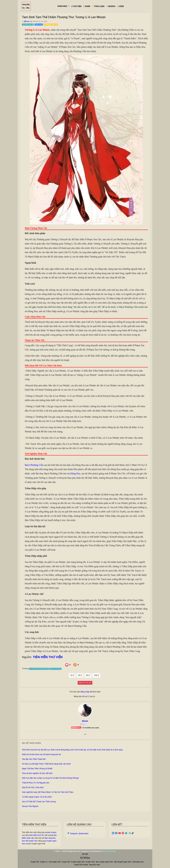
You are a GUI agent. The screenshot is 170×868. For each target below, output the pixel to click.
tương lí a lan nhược (55, 669)
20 (80, 675)
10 (72, 675)
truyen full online (81, 865)
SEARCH (111, 6)
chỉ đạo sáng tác (49, 838)
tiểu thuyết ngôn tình (122, 862)
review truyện (51, 832)
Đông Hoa (75, 473)
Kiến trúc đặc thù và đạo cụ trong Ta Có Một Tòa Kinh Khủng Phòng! (50, 778)
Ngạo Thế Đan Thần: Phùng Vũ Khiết (37, 769)
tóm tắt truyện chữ (30, 841)
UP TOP (85, 854)
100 (96, 675)
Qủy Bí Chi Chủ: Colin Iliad (33, 787)
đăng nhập (85, 692)
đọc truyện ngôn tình (104, 862)
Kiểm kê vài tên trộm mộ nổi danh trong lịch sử (41, 754)
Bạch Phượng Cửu (34, 465)
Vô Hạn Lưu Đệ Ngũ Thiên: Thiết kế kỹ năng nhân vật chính (46, 764)
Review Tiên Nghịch (30, 806)
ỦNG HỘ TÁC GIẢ (85, 683)
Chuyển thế (54, 24)
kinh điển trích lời (36, 835)
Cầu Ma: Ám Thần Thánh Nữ (34, 759)
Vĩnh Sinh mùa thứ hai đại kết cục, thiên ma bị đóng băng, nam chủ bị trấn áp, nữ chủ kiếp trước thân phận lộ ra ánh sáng (72, 750)
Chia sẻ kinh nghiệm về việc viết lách (37, 773)
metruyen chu (138, 862)
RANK (87, 6)
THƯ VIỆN (76, 6)
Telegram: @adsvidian (78, 834)
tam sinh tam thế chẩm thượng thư (39, 669)
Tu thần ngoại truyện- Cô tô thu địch (37, 797)
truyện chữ (90, 862)
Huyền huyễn (39, 24)
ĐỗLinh (27, 21)
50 (88, 675)
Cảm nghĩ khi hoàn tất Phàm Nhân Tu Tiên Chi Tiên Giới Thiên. (48, 792)
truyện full (35, 862)
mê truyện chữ (55, 862)
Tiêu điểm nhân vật (28, 24)
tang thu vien (95, 865)
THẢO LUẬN (98, 6)
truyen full (66, 862)
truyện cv (44, 862)
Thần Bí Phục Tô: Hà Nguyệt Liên (36, 783)
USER (120, 6)
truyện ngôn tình (78, 862)
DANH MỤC (63, 6)
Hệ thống (47, 24)
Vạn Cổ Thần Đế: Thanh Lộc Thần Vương (39, 802)
